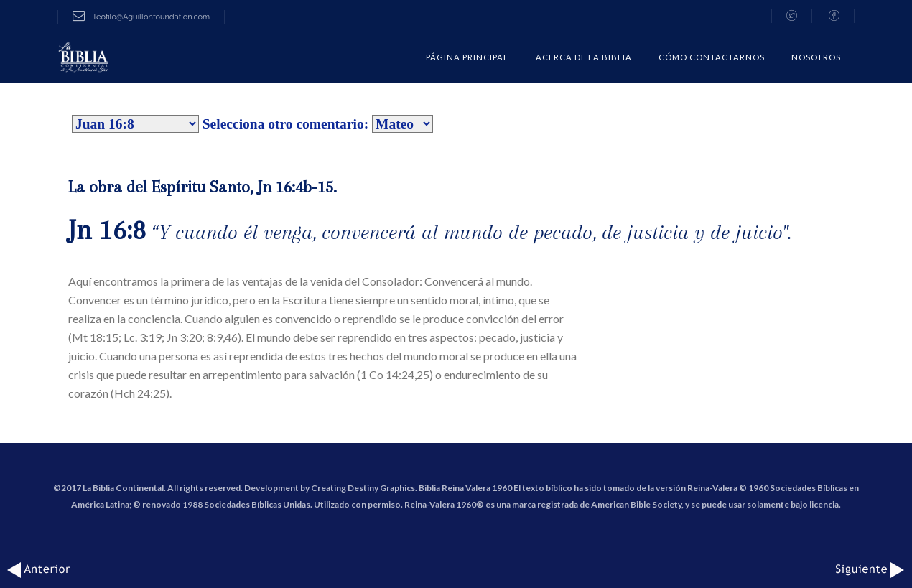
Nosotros (816, 57)
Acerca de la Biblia (584, 57)
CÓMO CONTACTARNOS (712, 57)
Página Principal (467, 57)
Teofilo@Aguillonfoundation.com (141, 17)
